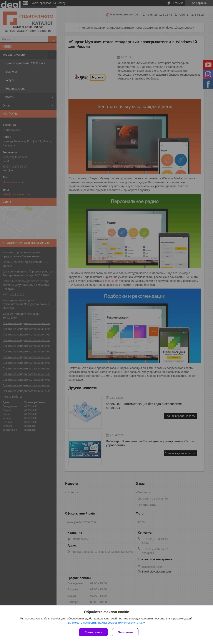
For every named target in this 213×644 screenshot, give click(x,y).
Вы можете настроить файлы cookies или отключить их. (105, 623)
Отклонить (125, 632)
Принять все (93, 632)
